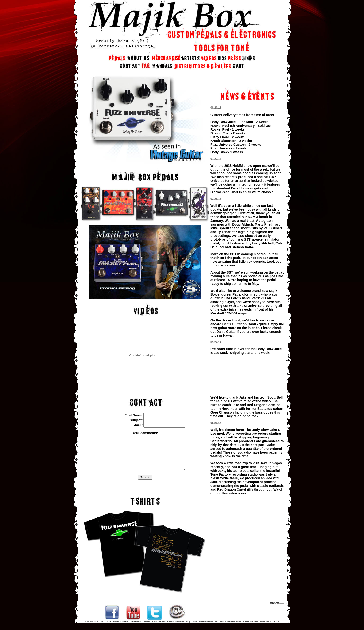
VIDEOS (162, 629)
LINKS (194, 629)
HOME (108, 629)
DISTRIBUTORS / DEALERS (211, 629)
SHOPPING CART (233, 629)
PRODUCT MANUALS (270, 629)
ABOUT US (136, 629)
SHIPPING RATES (250, 629)
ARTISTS (146, 629)
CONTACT (180, 629)
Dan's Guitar (232, 328)
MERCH (126, 629)
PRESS (170, 629)
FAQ (188, 629)
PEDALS (117, 629)
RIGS (155, 629)
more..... (277, 606)
